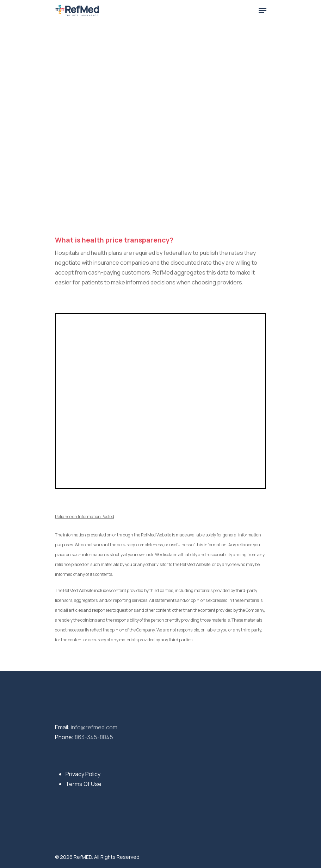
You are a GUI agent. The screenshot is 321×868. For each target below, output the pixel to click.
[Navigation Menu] (263, 11)
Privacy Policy (83, 774)
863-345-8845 (94, 737)
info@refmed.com (94, 727)
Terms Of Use (84, 784)
